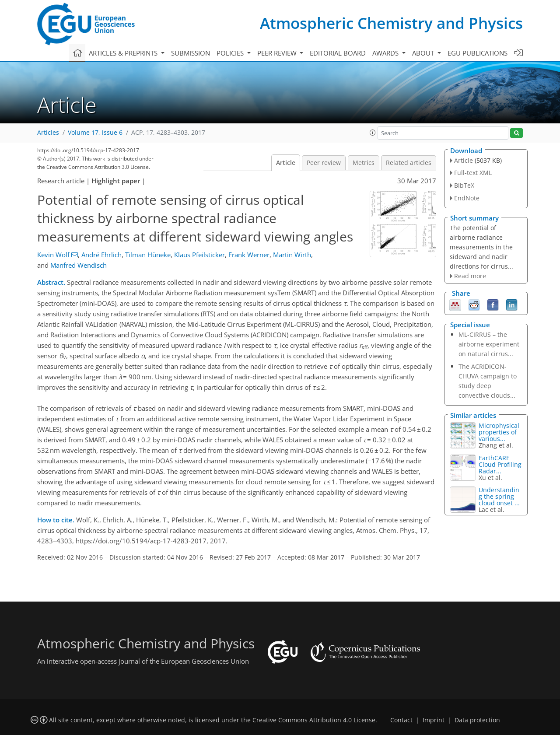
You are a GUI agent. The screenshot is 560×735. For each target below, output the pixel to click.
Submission (191, 53)
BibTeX (464, 185)
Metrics (364, 163)
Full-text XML (473, 173)
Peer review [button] (278, 53)
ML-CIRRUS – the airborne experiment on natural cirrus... (489, 344)
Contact (401, 720)
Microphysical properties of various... (499, 432)
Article (286, 163)
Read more (470, 276)
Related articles (409, 163)
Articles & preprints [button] (124, 53)
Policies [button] (231, 53)
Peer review (324, 163)
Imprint (434, 720)
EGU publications (478, 53)
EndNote (467, 198)
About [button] (424, 53)
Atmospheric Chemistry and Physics (391, 23)
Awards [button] (386, 53)
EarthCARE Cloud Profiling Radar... (500, 464)
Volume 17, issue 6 (95, 133)
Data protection (477, 720)
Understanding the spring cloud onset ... (499, 496)
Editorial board (338, 53)
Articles (48, 133)
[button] (373, 133)
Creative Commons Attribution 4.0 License (314, 720)
